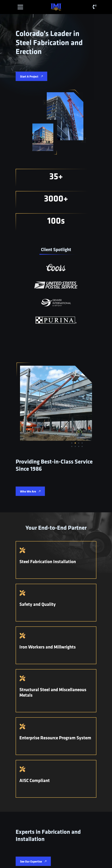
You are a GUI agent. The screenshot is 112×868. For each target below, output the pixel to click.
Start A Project (31, 76)
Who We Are (30, 491)
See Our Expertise (33, 861)
